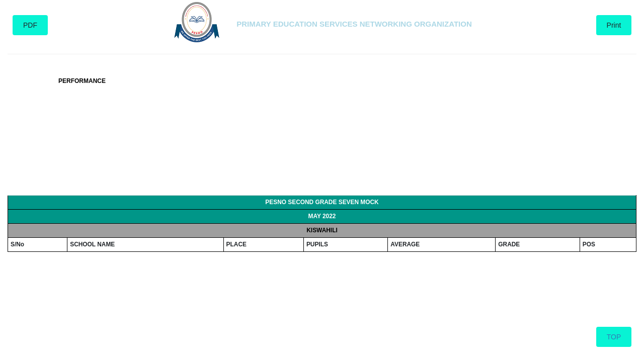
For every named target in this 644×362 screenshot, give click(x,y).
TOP (614, 337)
